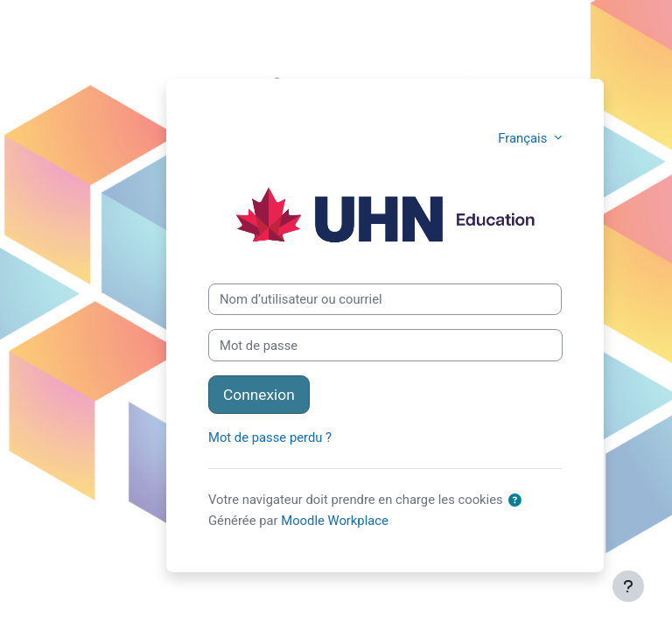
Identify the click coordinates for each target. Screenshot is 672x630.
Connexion (259, 395)
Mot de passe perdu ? (270, 437)
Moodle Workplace (335, 521)
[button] (515, 500)
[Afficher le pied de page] (628, 586)
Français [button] (524, 138)
